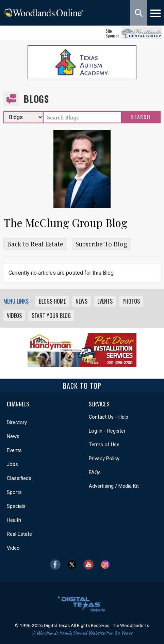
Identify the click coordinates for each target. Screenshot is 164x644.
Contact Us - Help (109, 417)
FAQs (95, 472)
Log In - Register (107, 431)
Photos (131, 301)
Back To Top (82, 386)
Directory (17, 422)
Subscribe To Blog (101, 244)
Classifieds (19, 478)
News (81, 301)
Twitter (74, 565)
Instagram (107, 565)
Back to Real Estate (35, 244)
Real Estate (19, 534)
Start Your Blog (51, 316)
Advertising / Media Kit (114, 486)
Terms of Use (104, 445)
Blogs (36, 99)
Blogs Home (52, 301)
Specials (16, 506)
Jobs (12, 464)
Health (14, 520)
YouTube (90, 565)
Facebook (57, 565)
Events (105, 301)
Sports (14, 492)
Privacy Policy (104, 458)
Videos (14, 316)
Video (13, 548)
